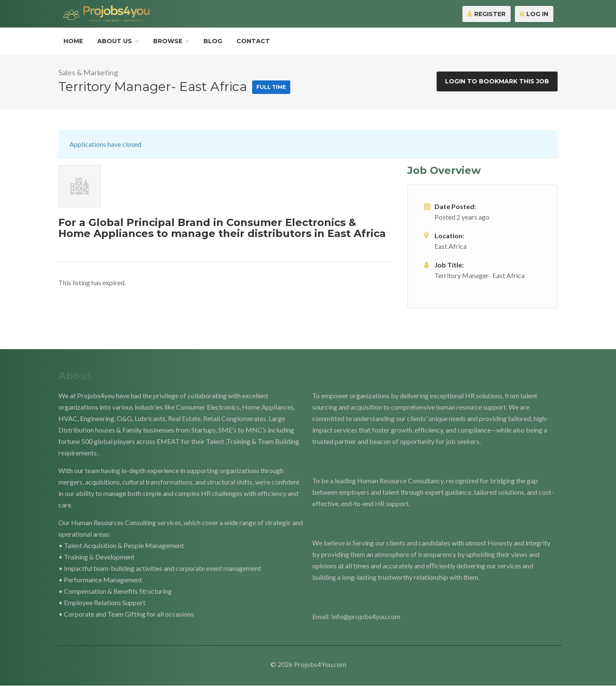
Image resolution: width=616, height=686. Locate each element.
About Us (115, 41)
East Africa (451, 246)
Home (73, 41)
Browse (168, 41)
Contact (253, 41)
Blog (213, 41)
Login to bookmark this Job (497, 81)
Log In (534, 14)
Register (487, 14)
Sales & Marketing (88, 72)
